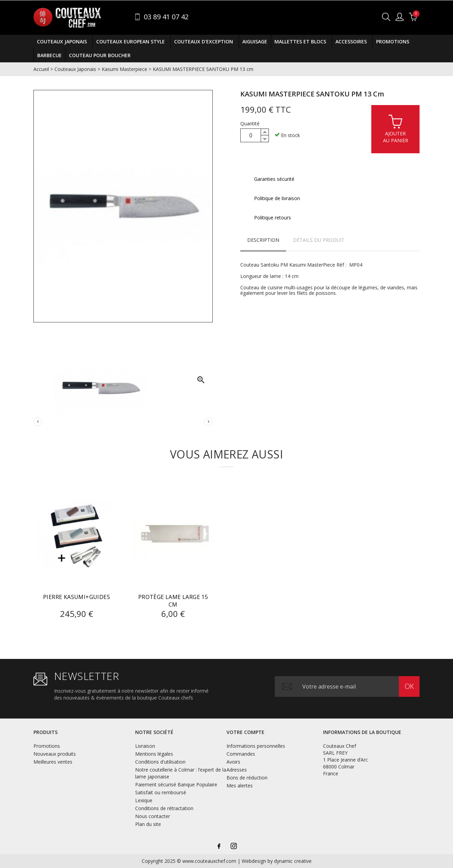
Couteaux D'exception (205, 42)
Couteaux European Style (132, 42)
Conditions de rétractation (164, 808)
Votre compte (245, 732)
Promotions (393, 42)
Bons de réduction (247, 778)
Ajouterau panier (396, 129)
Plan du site (148, 824)
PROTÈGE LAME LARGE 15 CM (173, 601)
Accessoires (352, 42)
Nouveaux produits (55, 754)
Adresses (237, 770)
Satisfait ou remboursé (161, 792)
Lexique (144, 800)
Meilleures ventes (53, 762)
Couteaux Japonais (63, 42)
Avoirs (233, 762)
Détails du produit (319, 240)
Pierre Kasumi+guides (77, 597)
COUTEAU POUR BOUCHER (100, 55)
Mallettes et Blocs (301, 42)
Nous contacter (153, 816)
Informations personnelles (256, 746)
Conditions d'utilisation (160, 762)
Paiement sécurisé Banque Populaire (176, 784)
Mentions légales (154, 754)
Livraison (145, 746)
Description (263, 240)
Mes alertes (240, 786)
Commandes (241, 754)
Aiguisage (255, 42)
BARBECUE (49, 55)
